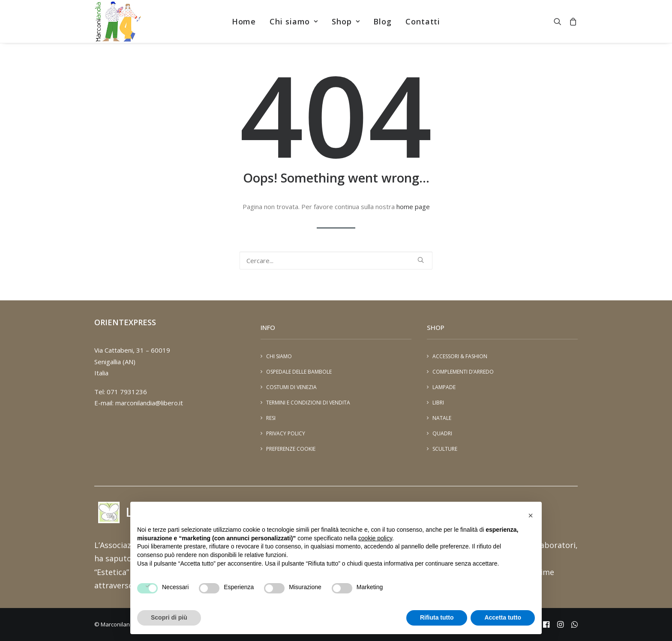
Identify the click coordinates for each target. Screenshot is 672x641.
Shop (346, 21)
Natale (442, 418)
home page (413, 207)
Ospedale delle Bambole (299, 372)
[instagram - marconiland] (560, 626)
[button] (559, 21)
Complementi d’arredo (463, 372)
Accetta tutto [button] (503, 617)
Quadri (442, 433)
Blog (382, 21)
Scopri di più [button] (169, 617)
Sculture (445, 449)
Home (244, 21)
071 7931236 (127, 392)
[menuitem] (244, 21)
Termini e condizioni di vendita (308, 403)
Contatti (423, 21)
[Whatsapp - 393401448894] (574, 626)
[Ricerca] (336, 261)
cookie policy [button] (375, 538)
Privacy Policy (286, 433)
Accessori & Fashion (460, 356)
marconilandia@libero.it (149, 403)
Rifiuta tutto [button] (437, 617)
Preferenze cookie (291, 449)
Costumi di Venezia (291, 387)
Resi (271, 418)
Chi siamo (294, 21)
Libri (438, 403)
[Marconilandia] (118, 21)
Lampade (444, 387)
